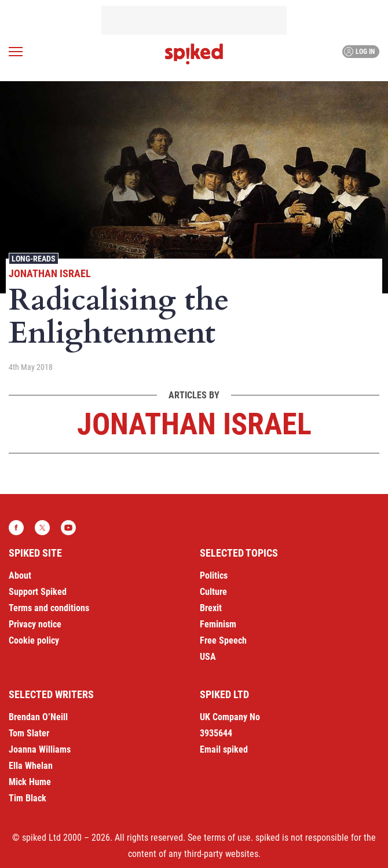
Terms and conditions (49, 608)
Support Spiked (38, 592)
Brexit (211, 608)
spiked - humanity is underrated (194, 54)
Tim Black (28, 798)
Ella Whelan (31, 766)
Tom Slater (29, 733)
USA (208, 657)
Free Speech (223, 640)
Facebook (16, 528)
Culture (213, 592)
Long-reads (34, 259)
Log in (359, 52)
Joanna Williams (40, 749)
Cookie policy (34, 640)
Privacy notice (35, 624)
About (20, 575)
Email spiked (224, 749)
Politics (214, 575)
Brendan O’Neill (38, 717)
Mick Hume (30, 782)
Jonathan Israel (50, 273)
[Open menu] (16, 52)
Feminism (218, 624)
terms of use (227, 838)
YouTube (68, 528)
